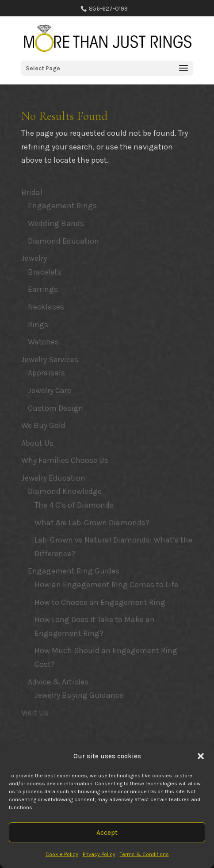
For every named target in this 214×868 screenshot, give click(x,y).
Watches (43, 342)
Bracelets (45, 272)
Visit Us (35, 713)
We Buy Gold (43, 425)
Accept (107, 833)
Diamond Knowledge (65, 491)
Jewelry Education (53, 478)
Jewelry (34, 258)
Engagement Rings (62, 206)
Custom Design (55, 408)
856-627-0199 (108, 9)
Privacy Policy (99, 854)
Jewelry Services (50, 359)
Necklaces (46, 307)
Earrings (43, 289)
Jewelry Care (50, 390)
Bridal (32, 192)
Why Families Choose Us (65, 460)
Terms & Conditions (144, 854)
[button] (201, 756)
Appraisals (46, 373)
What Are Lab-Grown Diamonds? (92, 523)
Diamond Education (63, 241)
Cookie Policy (62, 854)
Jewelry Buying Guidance (79, 695)
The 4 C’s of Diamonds (74, 505)
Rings (38, 325)
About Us (37, 443)
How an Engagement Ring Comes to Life (106, 585)
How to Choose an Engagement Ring (100, 602)
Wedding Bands (56, 223)
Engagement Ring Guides (74, 571)
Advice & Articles (58, 682)
